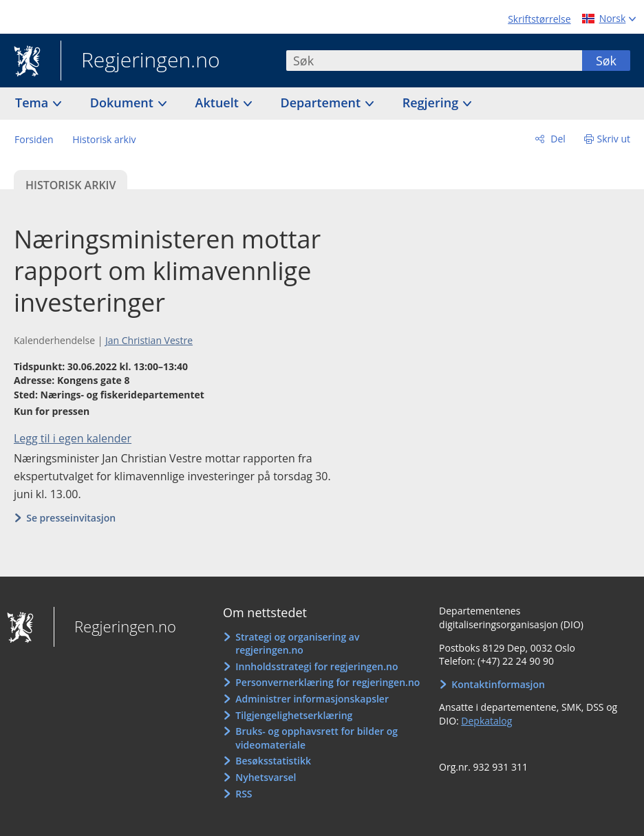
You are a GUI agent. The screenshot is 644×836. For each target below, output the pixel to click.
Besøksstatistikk (273, 761)
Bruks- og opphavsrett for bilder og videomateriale (316, 738)
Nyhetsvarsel (266, 777)
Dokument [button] (124, 103)
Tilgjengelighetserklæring (294, 715)
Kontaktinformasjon (498, 684)
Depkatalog (486, 721)
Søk (606, 61)
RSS (244, 794)
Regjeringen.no (140, 61)
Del (557, 139)
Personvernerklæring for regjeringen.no (328, 682)
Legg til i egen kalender (73, 438)
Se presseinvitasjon (71, 518)
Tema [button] (33, 103)
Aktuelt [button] (219, 103)
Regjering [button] (432, 103)
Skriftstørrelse (539, 19)
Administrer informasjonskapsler (312, 699)
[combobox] (434, 61)
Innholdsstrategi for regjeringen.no (316, 666)
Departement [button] (322, 103)
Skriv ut (614, 139)
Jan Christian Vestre (149, 340)
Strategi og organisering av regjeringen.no (297, 644)
